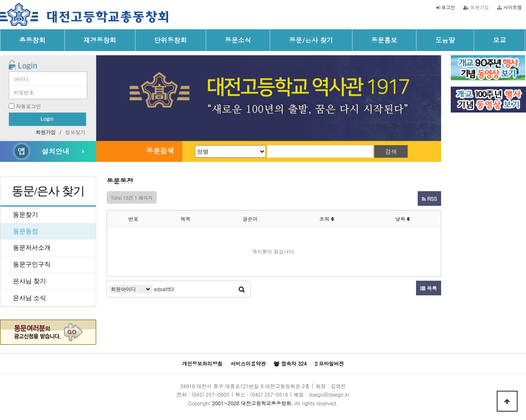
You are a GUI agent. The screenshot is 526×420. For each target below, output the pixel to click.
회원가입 (476, 7)
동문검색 (160, 151)
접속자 (290, 364)
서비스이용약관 (248, 363)
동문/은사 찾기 (311, 40)
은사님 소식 (29, 298)
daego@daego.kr (329, 394)
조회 (327, 219)
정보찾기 (75, 132)
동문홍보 (384, 40)
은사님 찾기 (29, 281)
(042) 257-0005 (210, 394)
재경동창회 (100, 40)
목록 (429, 288)
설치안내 (55, 151)
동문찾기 (26, 215)
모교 (499, 40)
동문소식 (238, 40)
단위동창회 (171, 40)
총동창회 (32, 40)
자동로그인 (28, 106)
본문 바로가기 (0, 0)
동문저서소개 (32, 248)
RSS (429, 198)
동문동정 (26, 231)
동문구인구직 (32, 264)
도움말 (445, 40)
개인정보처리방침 (202, 363)
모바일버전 (330, 364)
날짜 (402, 219)
